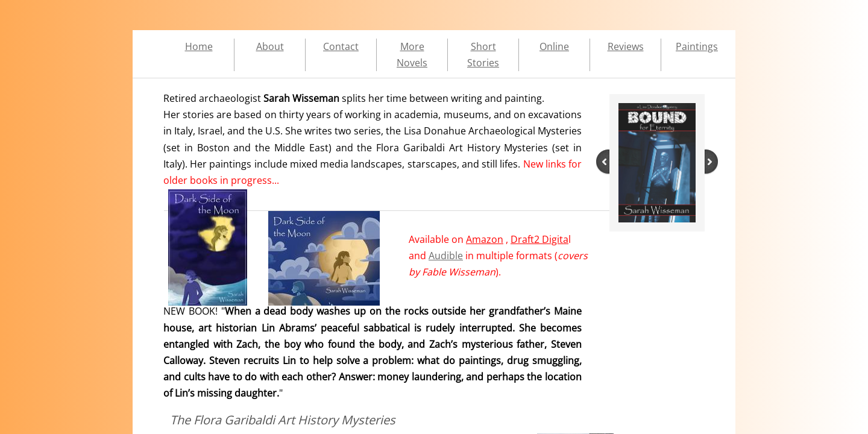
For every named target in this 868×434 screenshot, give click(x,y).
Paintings (697, 46)
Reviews (626, 46)
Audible (446, 256)
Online (554, 46)
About (270, 46)
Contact (341, 46)
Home (199, 46)
